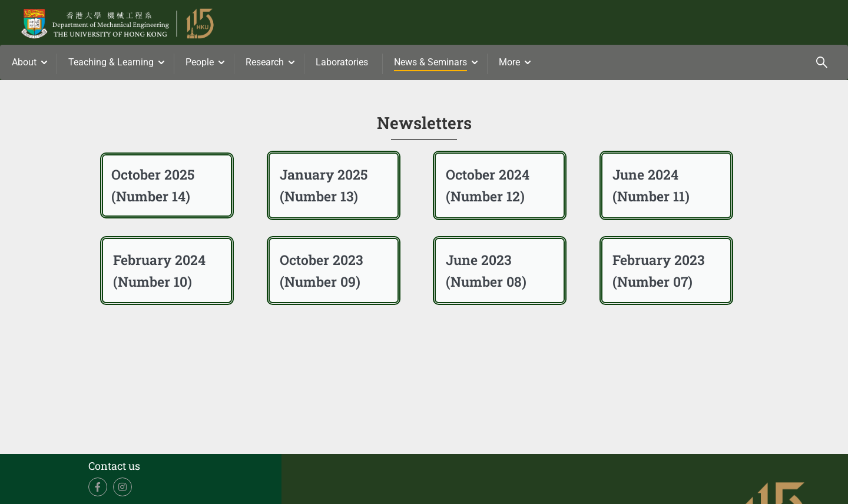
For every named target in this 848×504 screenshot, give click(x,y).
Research (265, 62)
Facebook (98, 487)
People (200, 62)
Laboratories (342, 62)
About (24, 62)
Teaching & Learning (111, 62)
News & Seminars (430, 62)
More (509, 62)
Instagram (123, 487)
